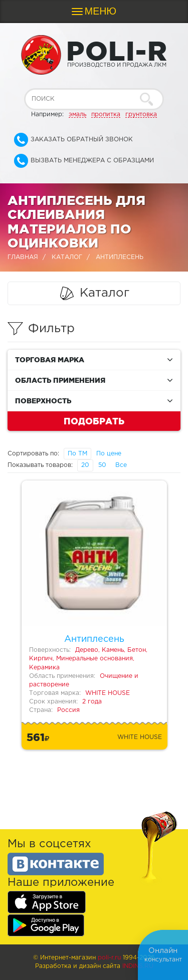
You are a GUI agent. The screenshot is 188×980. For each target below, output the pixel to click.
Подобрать (94, 421)
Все (121, 465)
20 (85, 465)
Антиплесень (94, 639)
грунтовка (141, 114)
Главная (23, 257)
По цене (109, 454)
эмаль (77, 114)
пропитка (106, 114)
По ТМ (77, 454)
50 (102, 465)
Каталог (67, 257)
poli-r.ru (109, 958)
